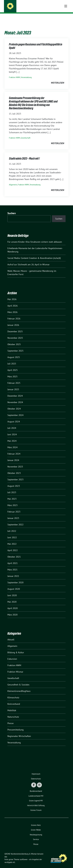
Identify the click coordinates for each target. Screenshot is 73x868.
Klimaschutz (13, 694)
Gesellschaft (26, 134)
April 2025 (13, 366)
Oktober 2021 (14, 553)
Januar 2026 (13, 321)
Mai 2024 (12, 437)
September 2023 (15, 476)
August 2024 (14, 418)
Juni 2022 (12, 534)
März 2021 (12, 566)
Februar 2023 (14, 508)
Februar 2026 (14, 315)
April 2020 (13, 604)
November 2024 (15, 398)
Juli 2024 (12, 424)
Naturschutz (13, 713)
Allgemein (13, 181)
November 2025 (15, 334)
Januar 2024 (13, 456)
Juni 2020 (12, 592)
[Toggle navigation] (66, 17)
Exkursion (12, 655)
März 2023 (12, 501)
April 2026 (13, 302)
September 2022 (15, 521)
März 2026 (12, 308)
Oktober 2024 (14, 405)
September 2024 (15, 411)
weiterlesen (57, 79)
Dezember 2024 (15, 392)
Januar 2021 (13, 572)
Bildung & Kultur (16, 649)
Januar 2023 (13, 514)
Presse (10, 719)
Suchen (12, 209)
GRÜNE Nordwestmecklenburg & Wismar (36, 7)
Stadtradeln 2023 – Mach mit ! (24, 155)
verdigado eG (10, 858)
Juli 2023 (12, 489)
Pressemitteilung (16, 726)
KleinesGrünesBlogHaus (19, 687)
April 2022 (13, 546)
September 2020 (15, 579)
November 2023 (15, 463)
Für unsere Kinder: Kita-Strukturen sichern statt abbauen (35, 238)
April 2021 (13, 559)
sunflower (24, 856)
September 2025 (15, 347)
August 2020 (14, 585)
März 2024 (12, 443)
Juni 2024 (12, 431)
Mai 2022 (12, 540)
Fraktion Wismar (15, 668)
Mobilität (12, 707)
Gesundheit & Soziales (18, 681)
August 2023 (14, 482)
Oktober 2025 (14, 340)
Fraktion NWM (15, 73)
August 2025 (14, 353)
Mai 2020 (12, 598)
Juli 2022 (12, 527)
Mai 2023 (12, 495)
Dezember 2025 (15, 328)
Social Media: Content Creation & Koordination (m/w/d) (34, 254)
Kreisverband (14, 700)
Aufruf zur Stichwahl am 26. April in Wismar (28, 261)
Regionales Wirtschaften (19, 732)
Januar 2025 (13, 386)
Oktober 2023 (14, 469)
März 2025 (12, 373)
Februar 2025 (14, 379)
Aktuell (11, 636)
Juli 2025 (12, 360)
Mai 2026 (12, 295)
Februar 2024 (14, 450)
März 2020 (12, 611)
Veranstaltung (26, 73)
